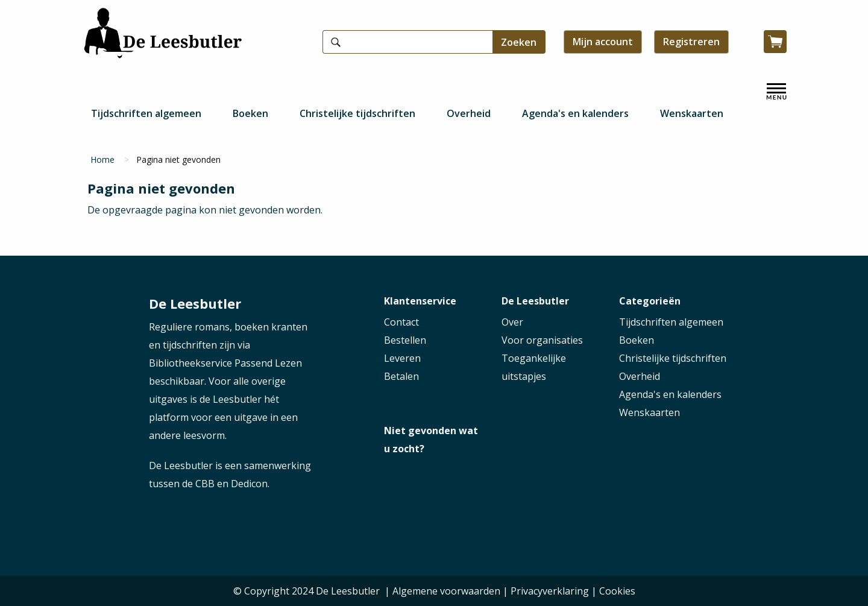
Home (102, 159)
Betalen (401, 376)
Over (512, 322)
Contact (401, 322)
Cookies (617, 591)
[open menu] (776, 92)
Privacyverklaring (550, 591)
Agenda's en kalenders (575, 113)
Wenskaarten (692, 113)
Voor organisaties (542, 340)
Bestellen (405, 340)
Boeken (250, 113)
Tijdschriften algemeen (146, 113)
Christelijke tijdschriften (357, 113)
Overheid (469, 113)
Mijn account (603, 42)
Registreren (691, 42)
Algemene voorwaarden (446, 591)
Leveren (402, 358)
